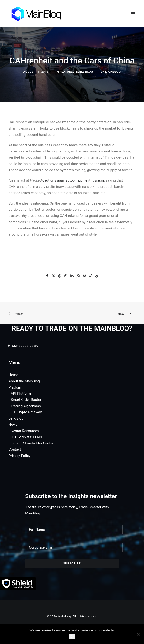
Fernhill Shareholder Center (32, 443)
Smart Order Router (26, 400)
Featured (67, 72)
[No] (138, 634)
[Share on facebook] (47, 276)
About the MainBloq (24, 381)
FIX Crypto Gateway (26, 412)
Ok (72, 637)
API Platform (21, 394)
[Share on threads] (60, 276)
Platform (15, 387)
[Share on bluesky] (84, 276)
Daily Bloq (85, 72)
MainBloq (113, 72)
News (13, 425)
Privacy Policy (19, 456)
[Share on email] (97, 276)
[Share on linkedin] (72, 276)
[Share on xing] (91, 276)
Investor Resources (24, 431)
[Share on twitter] (54, 276)
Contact (15, 449)
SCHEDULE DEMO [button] (23, 346)
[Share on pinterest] (66, 276)
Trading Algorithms (26, 406)
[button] (133, 14)
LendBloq (16, 418)
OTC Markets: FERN (26, 437)
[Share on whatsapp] (78, 276)
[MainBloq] (41, 14)
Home (13, 375)
